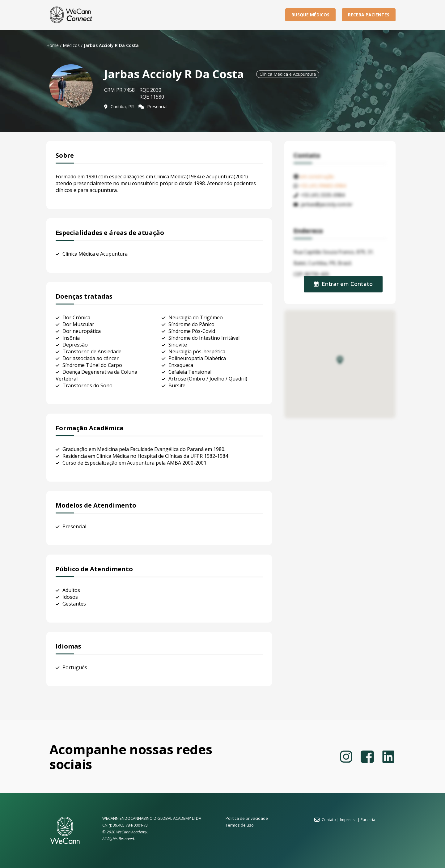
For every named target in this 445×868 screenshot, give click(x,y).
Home (53, 45)
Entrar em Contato (343, 284)
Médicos (71, 45)
